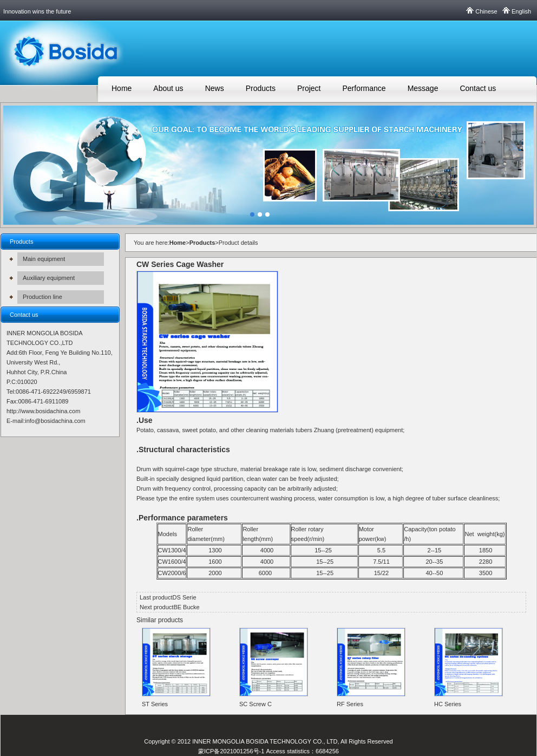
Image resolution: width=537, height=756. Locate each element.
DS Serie (185, 597)
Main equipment (44, 259)
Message (423, 88)
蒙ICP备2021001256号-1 (231, 751)
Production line (42, 297)
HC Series (448, 704)
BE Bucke (186, 607)
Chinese (486, 11)
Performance (364, 88)
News (215, 88)
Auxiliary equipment (49, 278)
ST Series (155, 704)
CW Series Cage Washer (180, 264)
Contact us (478, 88)
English (521, 11)
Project (309, 88)
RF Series (350, 704)
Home (122, 88)
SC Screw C (256, 704)
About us (168, 88)
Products (261, 88)
